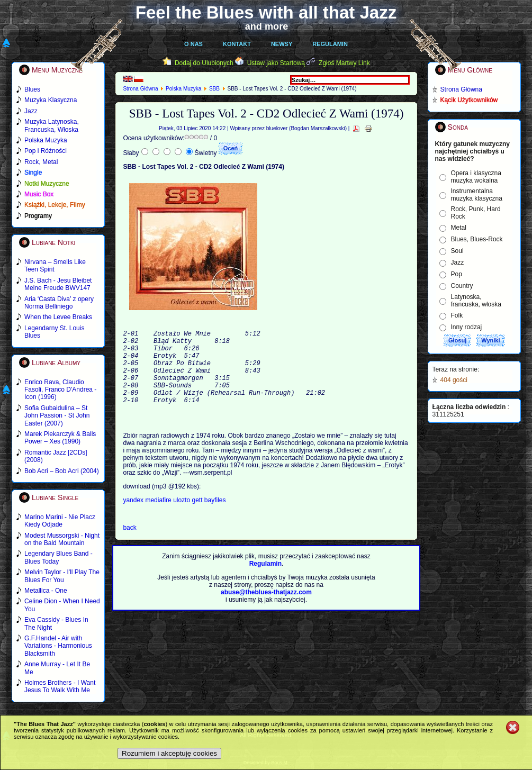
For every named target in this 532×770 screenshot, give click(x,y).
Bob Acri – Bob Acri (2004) (62, 471)
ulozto (182, 519)
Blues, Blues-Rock (477, 239)
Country (462, 286)
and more (267, 26)
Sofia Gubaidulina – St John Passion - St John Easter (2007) (57, 416)
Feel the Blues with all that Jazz (266, 12)
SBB (214, 89)
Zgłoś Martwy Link (344, 63)
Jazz (458, 262)
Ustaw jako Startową (276, 63)
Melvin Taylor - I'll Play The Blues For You (62, 576)
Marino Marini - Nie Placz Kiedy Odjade (60, 521)
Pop (457, 274)
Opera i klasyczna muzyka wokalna (476, 177)
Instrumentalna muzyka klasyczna (477, 195)
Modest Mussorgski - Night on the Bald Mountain (62, 539)
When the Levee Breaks (58, 317)
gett (198, 519)
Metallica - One (46, 591)
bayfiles (215, 519)
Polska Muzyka (183, 89)
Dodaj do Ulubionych (204, 63)
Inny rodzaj (467, 327)
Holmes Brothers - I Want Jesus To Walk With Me (60, 686)
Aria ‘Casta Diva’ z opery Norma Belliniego (59, 303)
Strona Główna (140, 89)
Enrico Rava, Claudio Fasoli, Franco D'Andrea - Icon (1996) (60, 390)
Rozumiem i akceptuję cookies (169, 753)
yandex (134, 519)
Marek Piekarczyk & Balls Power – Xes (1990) (60, 438)
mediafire (158, 519)
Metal (459, 228)
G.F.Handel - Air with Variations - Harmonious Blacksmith (58, 646)
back (129, 547)
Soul (457, 251)
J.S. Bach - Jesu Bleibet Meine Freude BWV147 (58, 284)
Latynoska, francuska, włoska (476, 301)
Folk (457, 315)
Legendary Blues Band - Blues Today (58, 557)
